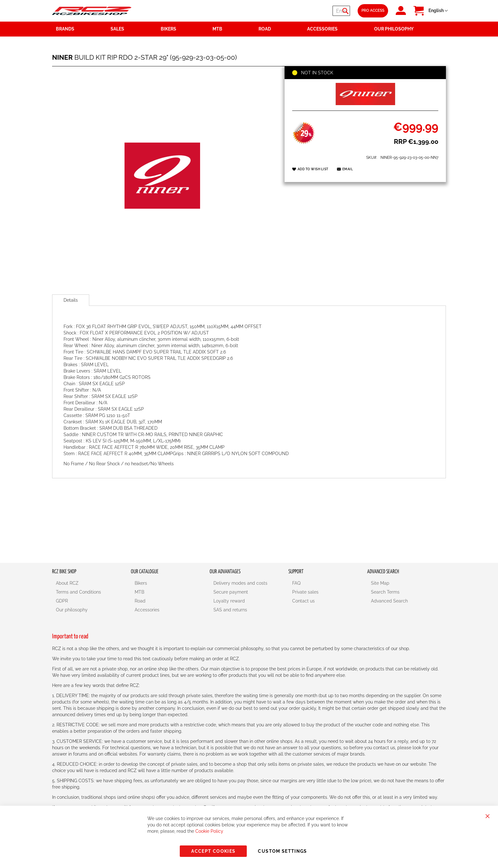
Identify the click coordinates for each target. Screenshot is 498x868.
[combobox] (312, 11)
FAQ (296, 583)
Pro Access (373, 10)
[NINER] (365, 104)
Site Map (380, 583)
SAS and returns (230, 610)
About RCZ (67, 583)
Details (71, 300)
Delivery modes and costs (240, 583)
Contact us (303, 601)
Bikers (141, 583)
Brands (65, 29)
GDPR (62, 601)
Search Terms (385, 592)
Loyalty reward (229, 601)
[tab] (71, 300)
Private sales (305, 592)
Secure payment (231, 592)
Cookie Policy (209, 831)
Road (140, 601)
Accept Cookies (213, 851)
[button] (438, 11)
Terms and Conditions (78, 592)
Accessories (147, 610)
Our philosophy (72, 610)
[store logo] (92, 11)
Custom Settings (282, 851)
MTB (139, 592)
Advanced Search (389, 601)
